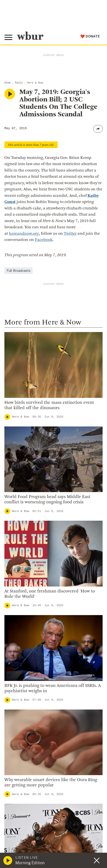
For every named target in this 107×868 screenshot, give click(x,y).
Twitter (70, 234)
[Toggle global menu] (8, 37)
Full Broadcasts (19, 271)
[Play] (7, 417)
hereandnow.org (24, 234)
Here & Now (35, 83)
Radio (19, 83)
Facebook (44, 240)
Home (8, 83)
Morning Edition (30, 863)
